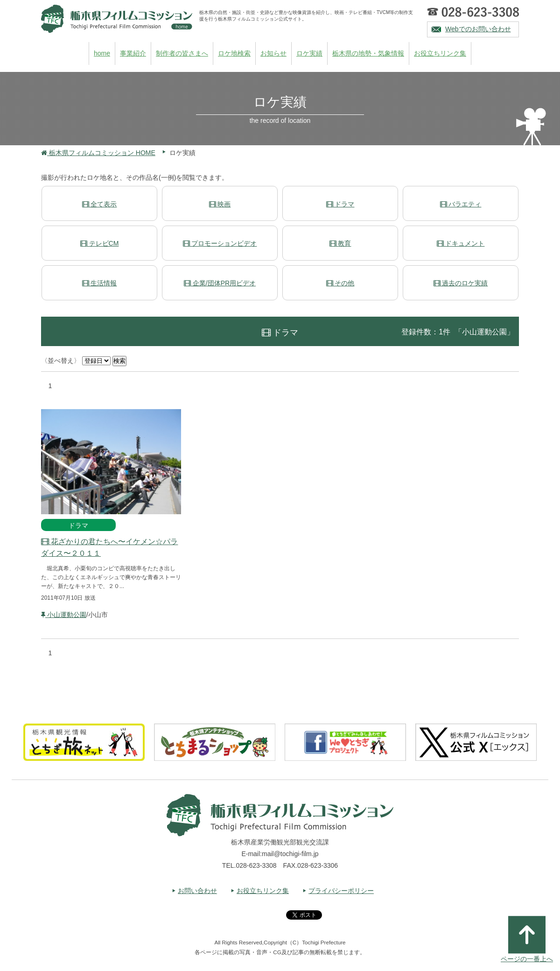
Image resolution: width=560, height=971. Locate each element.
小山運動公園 (64, 615)
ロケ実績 (309, 53)
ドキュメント (461, 243)
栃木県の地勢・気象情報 (368, 53)
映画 (220, 204)
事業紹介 (133, 53)
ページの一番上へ (527, 939)
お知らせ (273, 53)
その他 (340, 283)
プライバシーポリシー (341, 891)
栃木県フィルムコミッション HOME (98, 153)
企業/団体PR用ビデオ (220, 283)
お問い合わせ (197, 891)
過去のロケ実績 (461, 283)
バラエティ (461, 204)
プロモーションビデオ (220, 243)
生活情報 (100, 283)
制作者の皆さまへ (182, 53)
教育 (340, 243)
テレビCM (100, 243)
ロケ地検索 (234, 53)
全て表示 (100, 204)
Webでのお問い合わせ (478, 29)
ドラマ (340, 204)
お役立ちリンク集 (440, 53)
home (102, 53)
